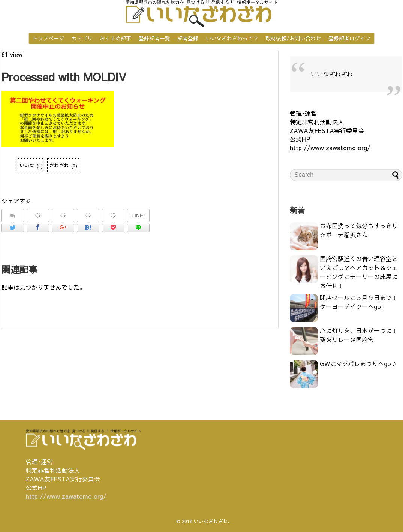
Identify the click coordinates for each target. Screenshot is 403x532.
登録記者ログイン (349, 38)
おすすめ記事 (115, 38)
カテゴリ (82, 38)
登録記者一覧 (154, 38)
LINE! (138, 215)
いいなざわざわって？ (232, 38)
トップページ (48, 38)
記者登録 (188, 38)
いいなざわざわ (332, 74)
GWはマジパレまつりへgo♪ (358, 363)
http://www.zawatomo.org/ (330, 148)
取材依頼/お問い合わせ (293, 38)
